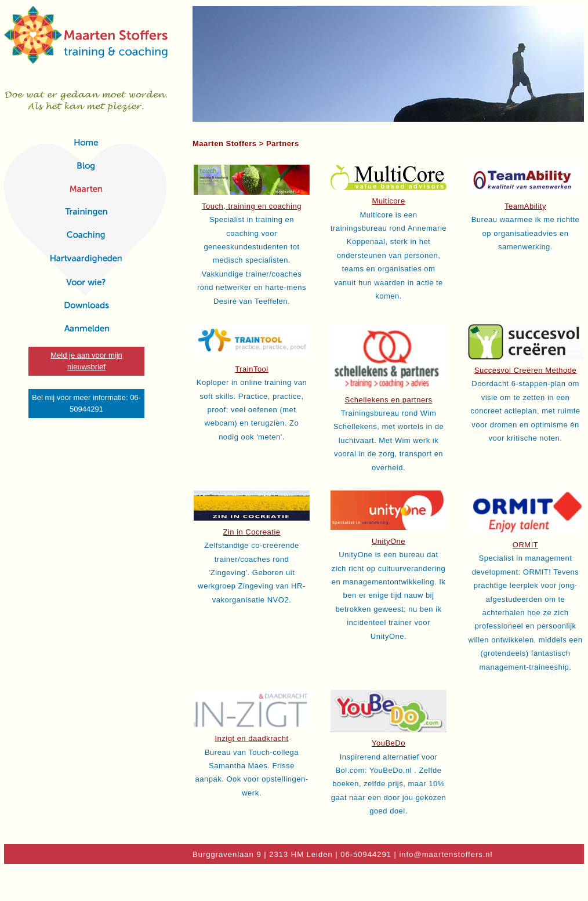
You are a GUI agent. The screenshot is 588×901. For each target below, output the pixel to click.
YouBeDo (389, 743)
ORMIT (525, 545)
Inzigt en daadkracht (251, 738)
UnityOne (389, 541)
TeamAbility (525, 206)
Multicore (388, 201)
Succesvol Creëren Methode (526, 370)
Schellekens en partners (389, 400)
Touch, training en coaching (252, 206)
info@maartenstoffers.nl (446, 854)
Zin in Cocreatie (251, 532)
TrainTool (251, 369)
